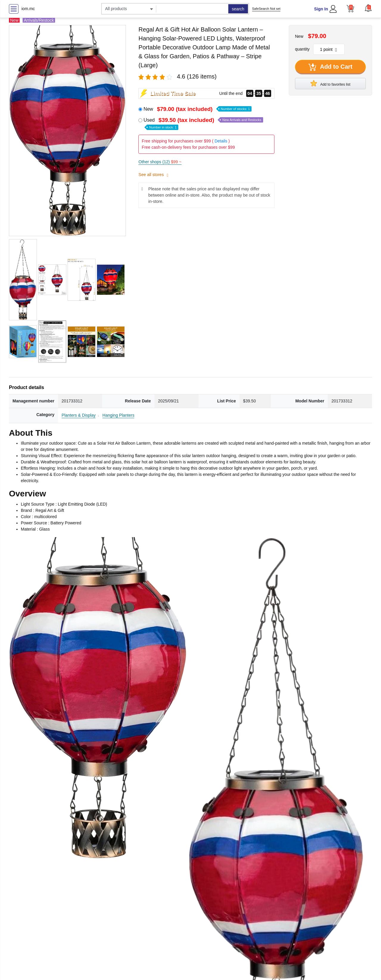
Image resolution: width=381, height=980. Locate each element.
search (238, 9)
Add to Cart (330, 67)
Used (203, 123)
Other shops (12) (160, 162)
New (197, 109)
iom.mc (28, 9)
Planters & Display (79, 415)
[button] (368, 8)
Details (221, 141)
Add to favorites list (330, 83)
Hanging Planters (118, 415)
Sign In (321, 9)
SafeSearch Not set (266, 9)
